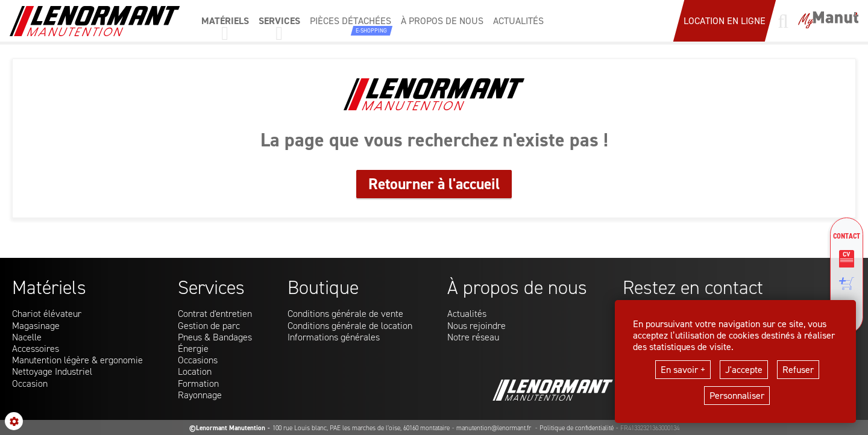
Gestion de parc (209, 326)
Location (195, 371)
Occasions (198, 360)
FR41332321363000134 (650, 428)
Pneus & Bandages (215, 337)
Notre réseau (473, 337)
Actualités (467, 314)
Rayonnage (200, 395)
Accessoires (36, 349)
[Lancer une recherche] (783, 21)
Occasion (30, 383)
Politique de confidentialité (577, 428)
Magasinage (36, 326)
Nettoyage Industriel (52, 371)
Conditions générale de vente (345, 314)
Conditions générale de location (350, 326)
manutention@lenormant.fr (495, 428)
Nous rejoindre (476, 326)
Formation (198, 383)
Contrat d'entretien (215, 314)
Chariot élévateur (47, 314)
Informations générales (334, 337)
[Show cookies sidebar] (14, 421)
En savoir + (683, 370)
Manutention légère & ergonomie (77, 360)
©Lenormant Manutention (227, 428)
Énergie (193, 349)
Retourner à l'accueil (434, 184)
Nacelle (27, 337)
